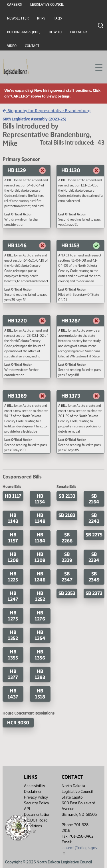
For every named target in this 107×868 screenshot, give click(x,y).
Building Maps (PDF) (24, 32)
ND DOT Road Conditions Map (36, 826)
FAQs (58, 18)
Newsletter (18, 18)
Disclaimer (33, 792)
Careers (15, 5)
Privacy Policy (36, 797)
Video (12, 46)
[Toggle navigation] (96, 67)
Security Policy (37, 803)
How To (55, 32)
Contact (32, 46)
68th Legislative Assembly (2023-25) (35, 119)
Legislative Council (47, 5)
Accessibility (35, 786)
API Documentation (37, 812)
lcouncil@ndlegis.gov (79, 850)
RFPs (41, 18)
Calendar (78, 32)
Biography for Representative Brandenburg (47, 111)
